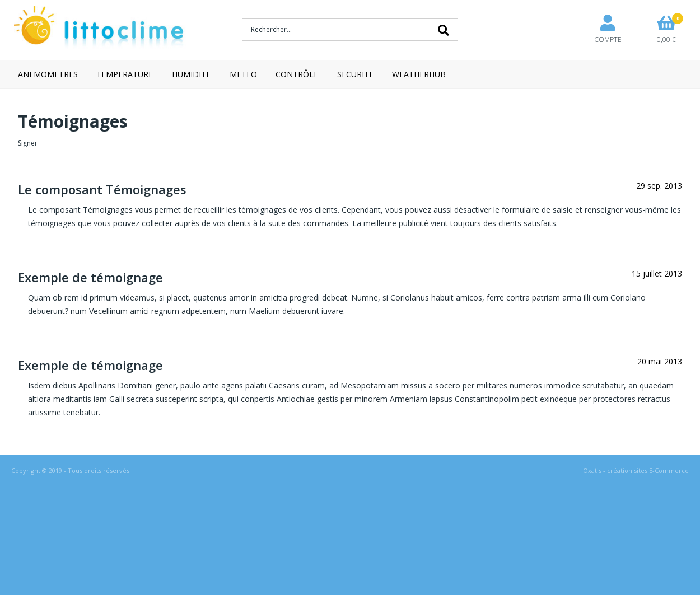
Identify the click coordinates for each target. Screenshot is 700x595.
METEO (243, 74)
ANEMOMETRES (48, 74)
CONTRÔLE (297, 74)
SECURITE (355, 74)
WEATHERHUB (419, 74)
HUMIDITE (191, 74)
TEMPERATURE (125, 74)
